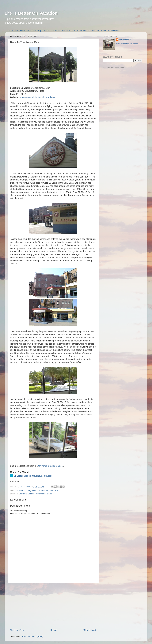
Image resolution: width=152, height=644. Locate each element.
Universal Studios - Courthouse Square (36, 494)
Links (28, 31)
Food (22, 31)
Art (9, 31)
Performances (83, 31)
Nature (65, 31)
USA (56, 491)
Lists (34, 31)
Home (54, 630)
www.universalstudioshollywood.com (38, 97)
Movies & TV (48, 31)
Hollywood (31, 491)
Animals (15, 31)
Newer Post (17, 630)
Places (72, 31)
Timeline (115, 31)
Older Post (89, 630)
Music (58, 31)
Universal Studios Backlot (51, 466)
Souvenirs (95, 31)
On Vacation (125, 40)
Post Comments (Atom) (33, 636)
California (21, 491)
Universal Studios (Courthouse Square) (33, 476)
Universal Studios (45, 491)
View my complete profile (127, 44)
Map (39, 31)
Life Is (31, 13)
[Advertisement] (53, 606)
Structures (105, 31)
